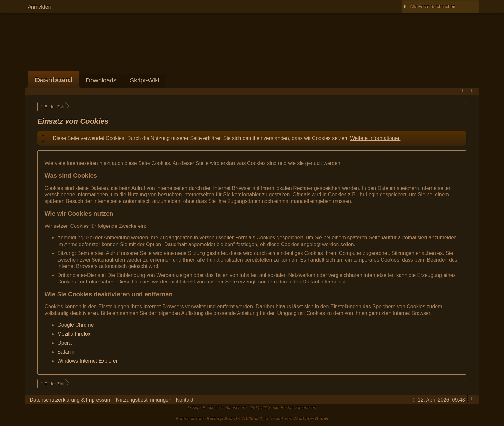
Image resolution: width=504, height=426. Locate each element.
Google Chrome (75, 325)
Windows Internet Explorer (87, 361)
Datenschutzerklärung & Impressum (70, 400)
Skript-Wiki (145, 80)
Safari (64, 352)
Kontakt (184, 400)
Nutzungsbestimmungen (144, 400)
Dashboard (54, 80)
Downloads (101, 80)
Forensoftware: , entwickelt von (252, 418)
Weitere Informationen (375, 138)
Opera (64, 343)
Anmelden (39, 7)
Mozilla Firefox (74, 334)
